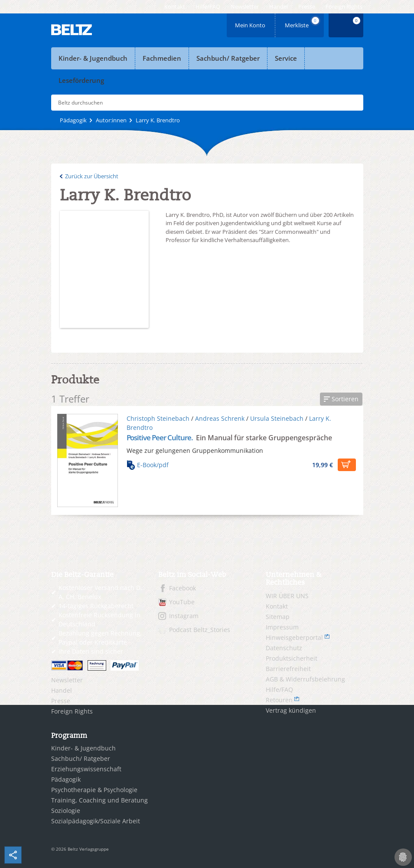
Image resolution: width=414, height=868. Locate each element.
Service (286, 58)
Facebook (183, 588)
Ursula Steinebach (277, 418)
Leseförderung (81, 80)
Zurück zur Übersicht (92, 176)
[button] (341, 399)
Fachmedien (162, 58)
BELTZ (72, 30)
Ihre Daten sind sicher (91, 651)
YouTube (182, 602)
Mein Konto (251, 22)
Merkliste (303, 22)
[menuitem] (175, 7)
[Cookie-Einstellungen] (403, 857)
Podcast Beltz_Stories (200, 630)
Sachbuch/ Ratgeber (228, 58)
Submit (353, 103)
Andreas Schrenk (220, 418)
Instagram (184, 616)
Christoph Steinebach (158, 418)
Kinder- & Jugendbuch (93, 58)
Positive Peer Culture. (161, 437)
